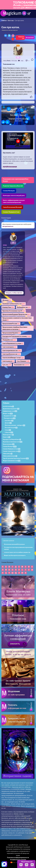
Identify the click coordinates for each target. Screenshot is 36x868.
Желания (7, 300)
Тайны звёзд (8, 454)
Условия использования (18, 860)
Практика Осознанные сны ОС (14, 311)
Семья (8, 430)
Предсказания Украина (11, 333)
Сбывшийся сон (9, 340)
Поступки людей (11, 428)
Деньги (8, 423)
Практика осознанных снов (13, 442)
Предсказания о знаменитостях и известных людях (17, 319)
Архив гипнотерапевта (11, 409)
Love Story (9, 421)
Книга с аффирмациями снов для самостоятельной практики (14, 201)
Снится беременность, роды (13, 343)
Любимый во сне (24, 307)
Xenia (9, 61)
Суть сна (7, 365)
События (9, 432)
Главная (4, 21)
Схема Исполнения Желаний (12, 207)
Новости (7, 437)
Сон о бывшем (23, 361)
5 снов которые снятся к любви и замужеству (17, 552)
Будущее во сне (10, 416)
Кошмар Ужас (8, 307)
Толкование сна (22, 365)
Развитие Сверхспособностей (13, 186)
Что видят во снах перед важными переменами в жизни (18, 548)
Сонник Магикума (9, 191)
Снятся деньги (8, 361)
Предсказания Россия (11, 324)
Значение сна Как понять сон (14, 304)
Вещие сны (8, 413)
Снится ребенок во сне (11, 354)
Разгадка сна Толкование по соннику (17, 336)
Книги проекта (8, 435)
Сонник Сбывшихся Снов (11, 212)
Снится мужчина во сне (12, 351)
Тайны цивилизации (10, 456)
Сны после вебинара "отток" (13, 358)
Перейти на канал (10, 167)
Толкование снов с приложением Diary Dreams (16, 180)
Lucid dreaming (8, 406)
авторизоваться (8, 226)
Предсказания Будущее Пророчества (16, 314)
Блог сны (11, 21)
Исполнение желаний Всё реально (14, 544)
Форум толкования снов (12, 461)
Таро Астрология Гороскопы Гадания (16, 458)
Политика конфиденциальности (18, 858)
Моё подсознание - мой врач (15, 425)
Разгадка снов (10, 418)
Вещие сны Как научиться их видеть (15, 555)
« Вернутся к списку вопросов (10, 30)
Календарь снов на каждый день (14, 195)
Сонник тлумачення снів (12, 451)
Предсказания (9, 444)
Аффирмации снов (10, 411)
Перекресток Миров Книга (12, 439)
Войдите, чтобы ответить (14, 293)
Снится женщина (9, 347)
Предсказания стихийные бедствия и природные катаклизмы (15, 328)
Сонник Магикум (10, 446)
